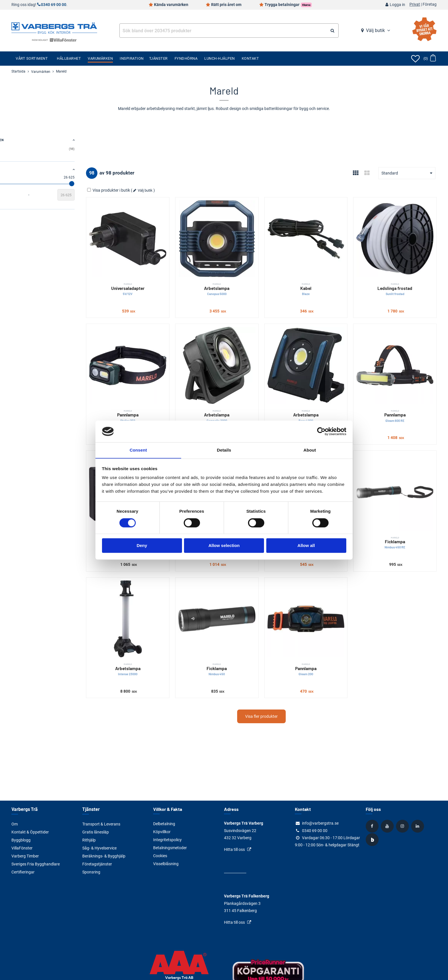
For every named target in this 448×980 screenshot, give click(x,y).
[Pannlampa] (160, 351)
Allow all (306, 546)
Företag (430, 5)
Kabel (320, 280)
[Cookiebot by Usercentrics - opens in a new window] (321, 431)
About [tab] (310, 450)
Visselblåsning (166, 864)
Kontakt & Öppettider (30, 832)
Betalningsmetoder (170, 848)
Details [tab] (224, 450)
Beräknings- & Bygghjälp (104, 856)
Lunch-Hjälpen (220, 58)
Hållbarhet (69, 58)
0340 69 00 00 (54, 5)
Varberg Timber (25, 856)
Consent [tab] (138, 450)
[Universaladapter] (160, 234)
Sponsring (91, 872)
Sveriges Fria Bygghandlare (36, 864)
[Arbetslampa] (240, 234)
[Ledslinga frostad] (400, 234)
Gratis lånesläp (96, 832)
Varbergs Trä (24, 809)
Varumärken (100, 58)
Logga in (397, 5)
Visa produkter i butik (146, 190)
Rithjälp (89, 840)
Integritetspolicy (167, 840)
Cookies (160, 856)
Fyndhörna (186, 58)
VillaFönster (22, 848)
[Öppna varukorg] (430, 59)
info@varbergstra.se (320, 823)
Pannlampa (160, 397)
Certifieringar (23, 872)
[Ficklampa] (400, 469)
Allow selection (224, 546)
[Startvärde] (20, 195)
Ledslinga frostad (400, 280)
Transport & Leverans (101, 824)
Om (15, 824)
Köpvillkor (162, 832)
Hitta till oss (234, 849)
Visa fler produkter (280, 679)
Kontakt (250, 58)
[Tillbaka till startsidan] (54, 27)
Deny (142, 546)
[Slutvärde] (103, 195)
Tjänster (158, 58)
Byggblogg (21, 840)
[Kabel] (320, 234)
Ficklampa (400, 515)
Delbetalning (164, 824)
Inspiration (132, 58)
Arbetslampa (240, 280)
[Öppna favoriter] (415, 59)
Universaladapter (160, 280)
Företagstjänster (97, 864)
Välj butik (375, 30)
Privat (415, 5)
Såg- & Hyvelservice (99, 848)
